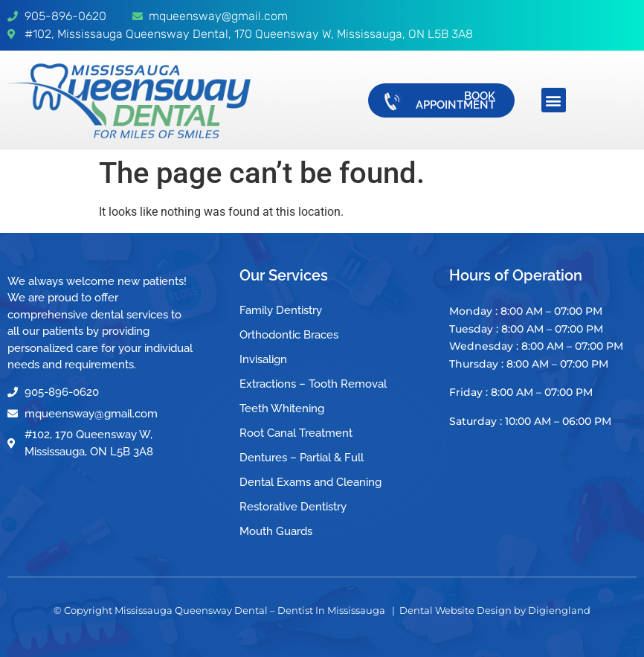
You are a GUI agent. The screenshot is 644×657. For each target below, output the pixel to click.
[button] (554, 100)
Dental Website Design (455, 610)
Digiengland (559, 610)
